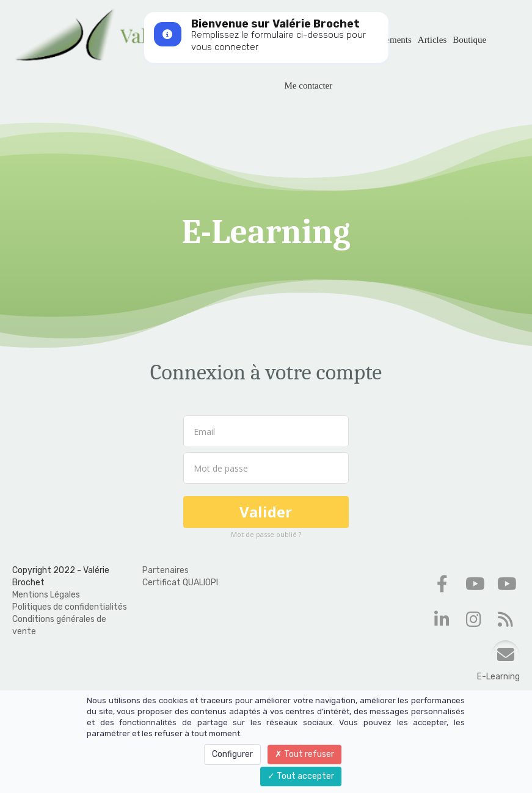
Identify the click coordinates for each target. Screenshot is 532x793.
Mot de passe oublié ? (266, 534)
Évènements (389, 40)
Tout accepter (301, 776)
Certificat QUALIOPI (180, 583)
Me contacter (309, 86)
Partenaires (166, 570)
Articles (432, 40)
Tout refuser (304, 754)
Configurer (232, 754)
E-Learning (498, 677)
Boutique (469, 40)
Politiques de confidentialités (70, 607)
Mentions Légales (46, 595)
